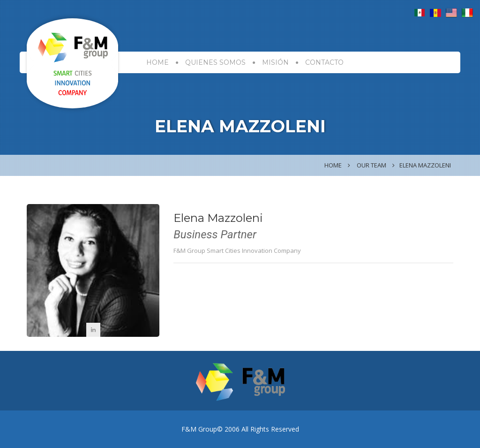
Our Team (371, 165)
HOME (157, 62)
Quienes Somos (215, 62)
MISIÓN (275, 62)
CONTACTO (324, 62)
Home (333, 165)
